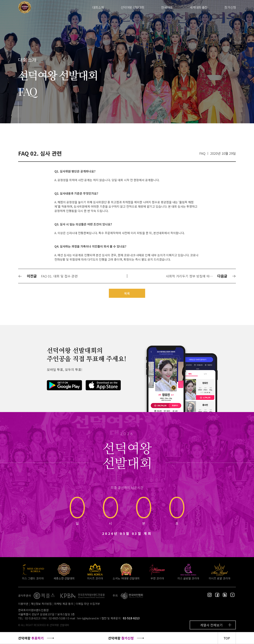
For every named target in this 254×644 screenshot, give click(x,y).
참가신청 (230, 7)
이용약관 (23, 604)
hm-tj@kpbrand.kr (88, 618)
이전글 (27, 276)
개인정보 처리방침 (41, 604)
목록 (127, 293)
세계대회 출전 (198, 7)
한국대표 (167, 7)
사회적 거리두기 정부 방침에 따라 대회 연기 (191, 276)
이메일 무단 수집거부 (88, 604)
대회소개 (98, 7)
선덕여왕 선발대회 (132, 7)
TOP (227, 638)
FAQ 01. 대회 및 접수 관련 (59, 276)
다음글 (227, 276)
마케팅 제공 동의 (64, 604)
